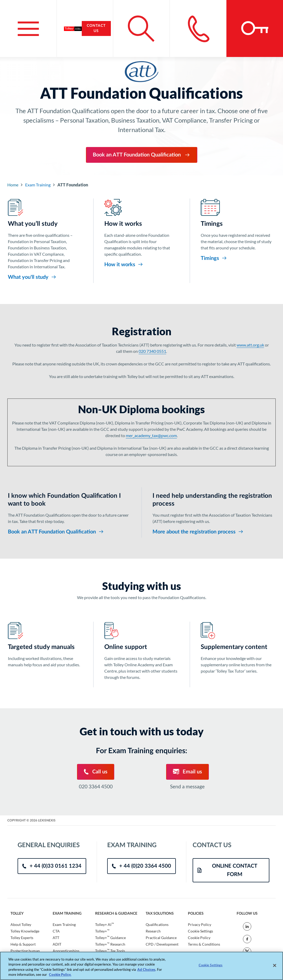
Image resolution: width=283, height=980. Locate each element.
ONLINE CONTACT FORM (227, 870)
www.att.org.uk (250, 345)
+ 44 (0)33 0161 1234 (52, 866)
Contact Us (96, 28)
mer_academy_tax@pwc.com (151, 435)
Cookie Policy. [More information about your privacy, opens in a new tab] (60, 974)
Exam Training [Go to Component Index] (38, 185)
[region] (141, 966)
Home (13, 185)
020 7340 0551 (152, 351)
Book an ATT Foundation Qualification (142, 155)
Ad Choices (146, 969)
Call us (96, 772)
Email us (187, 772)
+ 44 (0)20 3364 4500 (141, 866)
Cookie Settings (200, 931)
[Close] (275, 965)
